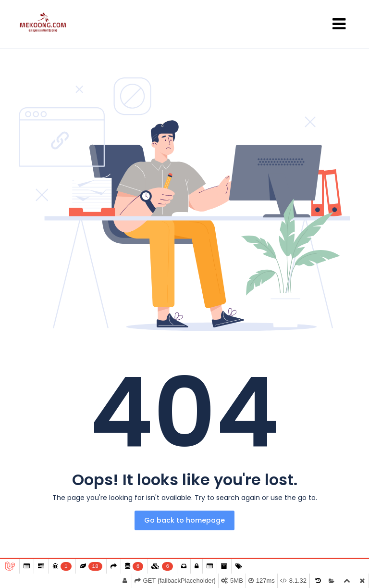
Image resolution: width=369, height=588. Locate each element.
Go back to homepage (184, 520)
